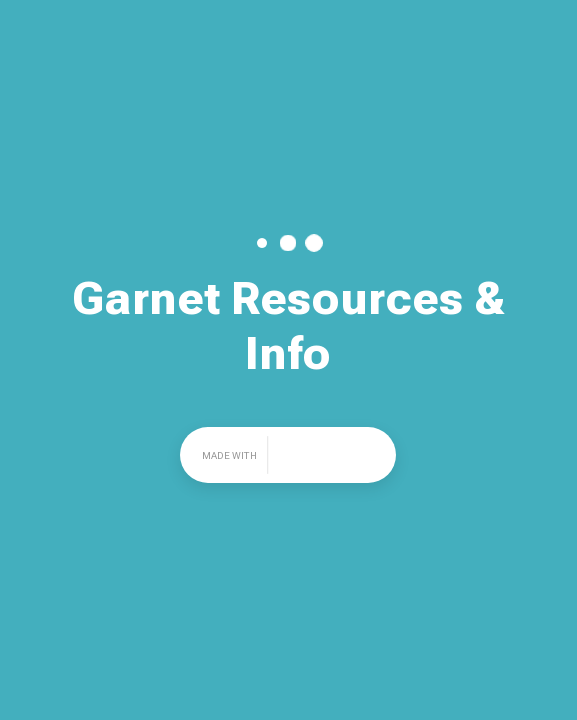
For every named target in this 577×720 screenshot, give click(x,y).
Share (536, 25)
